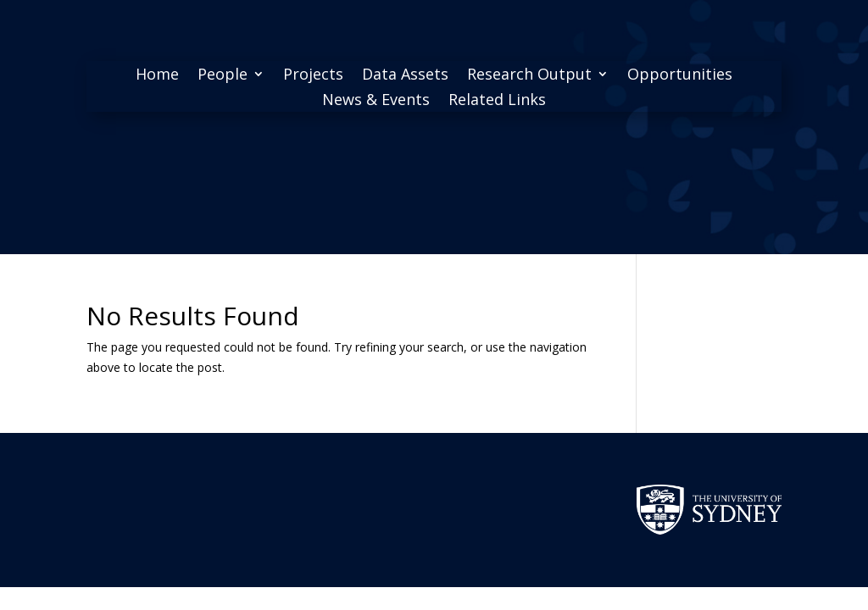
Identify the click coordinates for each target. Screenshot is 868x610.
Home (157, 76)
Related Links (497, 101)
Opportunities (680, 76)
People (223, 76)
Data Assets (405, 76)
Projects (313, 76)
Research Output (529, 76)
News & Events (376, 101)
